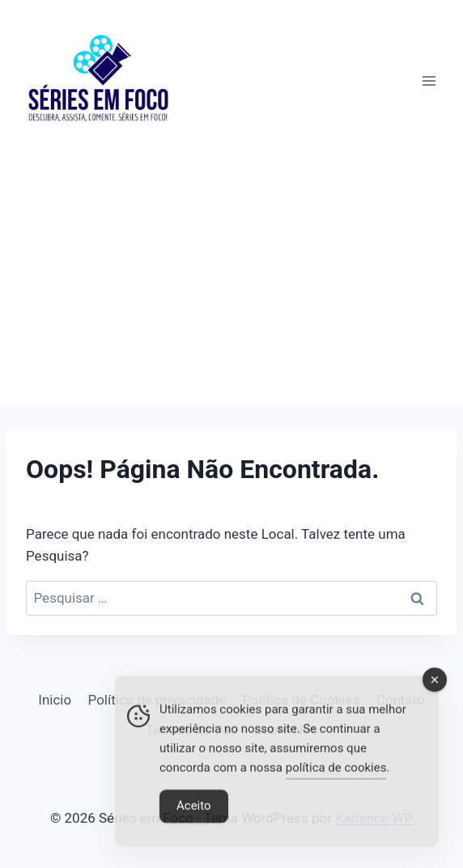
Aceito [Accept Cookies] (194, 810)
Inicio (55, 700)
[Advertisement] (231, 283)
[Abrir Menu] (429, 80)
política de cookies (336, 772)
